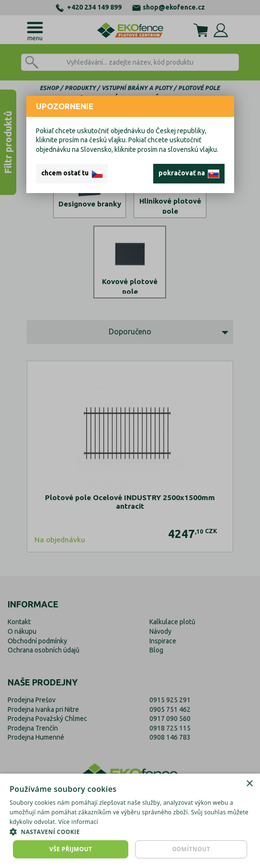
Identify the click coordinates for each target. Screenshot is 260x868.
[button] (130, 832)
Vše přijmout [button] (71, 849)
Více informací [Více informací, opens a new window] (78, 822)
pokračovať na (189, 173)
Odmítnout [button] (191, 849)
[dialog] (130, 821)
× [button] (249, 784)
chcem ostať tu (72, 173)
